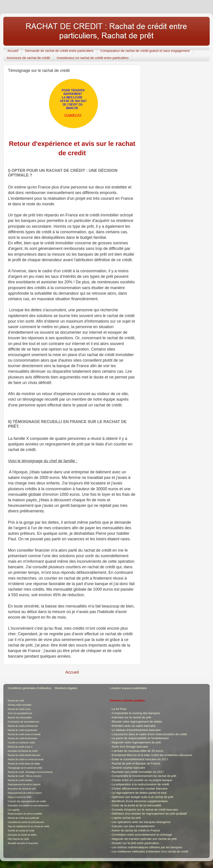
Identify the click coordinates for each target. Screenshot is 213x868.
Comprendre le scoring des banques (136, 713)
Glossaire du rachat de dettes (22, 835)
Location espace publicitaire (128, 688)
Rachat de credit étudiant (20, 780)
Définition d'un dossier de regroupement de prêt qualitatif (149, 814)
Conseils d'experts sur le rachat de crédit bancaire (145, 810)
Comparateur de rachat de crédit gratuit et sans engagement (145, 51)
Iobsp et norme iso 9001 (20, 797)
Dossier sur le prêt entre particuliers (135, 843)
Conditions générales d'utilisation (30, 688)
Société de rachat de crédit (21, 831)
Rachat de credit (16, 701)
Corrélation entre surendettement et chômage (142, 835)
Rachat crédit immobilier (20, 705)
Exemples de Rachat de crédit (23, 751)
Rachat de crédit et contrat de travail (26, 759)
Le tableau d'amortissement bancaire (136, 730)
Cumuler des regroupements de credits (27, 801)
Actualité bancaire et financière (23, 843)
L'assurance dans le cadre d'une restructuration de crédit (149, 734)
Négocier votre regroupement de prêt (136, 742)
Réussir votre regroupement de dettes (137, 722)
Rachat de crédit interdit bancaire (24, 755)
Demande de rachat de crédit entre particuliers (59, 51)
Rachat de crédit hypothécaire (23, 730)
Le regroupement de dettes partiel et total (139, 793)
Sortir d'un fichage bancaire (130, 747)
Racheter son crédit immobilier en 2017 (138, 772)
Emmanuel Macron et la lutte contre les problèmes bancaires (152, 755)
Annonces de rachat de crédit (28, 58)
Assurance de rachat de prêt (22, 789)
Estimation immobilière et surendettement (28, 806)
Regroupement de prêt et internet (24, 785)
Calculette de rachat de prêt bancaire (26, 822)
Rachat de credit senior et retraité (24, 734)
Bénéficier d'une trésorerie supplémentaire (140, 801)
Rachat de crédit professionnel (23, 726)
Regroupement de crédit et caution (25, 793)
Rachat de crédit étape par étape (24, 764)
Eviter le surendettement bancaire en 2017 (140, 759)
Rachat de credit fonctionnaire (23, 738)
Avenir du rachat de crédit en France (136, 830)
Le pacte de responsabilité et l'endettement (140, 738)
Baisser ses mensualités (20, 718)
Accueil (13, 51)
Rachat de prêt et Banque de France (136, 763)
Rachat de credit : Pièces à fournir (25, 776)
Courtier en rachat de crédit (21, 743)
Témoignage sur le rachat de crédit (25, 768)
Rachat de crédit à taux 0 (20, 747)
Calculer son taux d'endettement (133, 826)
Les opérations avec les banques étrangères (141, 822)
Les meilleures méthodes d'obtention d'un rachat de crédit (150, 851)
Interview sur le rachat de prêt (131, 717)
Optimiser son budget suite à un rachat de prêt (142, 797)
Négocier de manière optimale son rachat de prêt (144, 839)
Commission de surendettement (23, 722)
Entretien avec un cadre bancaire (134, 726)
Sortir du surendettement (20, 713)
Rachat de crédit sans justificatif (23, 818)
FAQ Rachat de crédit (18, 839)
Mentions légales (66, 688)
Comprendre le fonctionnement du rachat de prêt (144, 776)
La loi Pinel (119, 709)
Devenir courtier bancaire (128, 768)
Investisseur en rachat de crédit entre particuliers (93, 58)
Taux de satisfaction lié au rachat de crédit (28, 826)
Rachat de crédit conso (19, 709)
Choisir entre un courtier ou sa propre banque (142, 780)
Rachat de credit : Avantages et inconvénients (30, 772)
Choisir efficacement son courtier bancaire (140, 789)
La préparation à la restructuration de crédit (140, 784)
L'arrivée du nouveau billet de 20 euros (137, 751)
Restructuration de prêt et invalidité (25, 814)
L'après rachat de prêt (126, 818)
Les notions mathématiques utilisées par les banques (147, 847)
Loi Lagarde (14, 810)
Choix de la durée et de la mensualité (136, 805)
